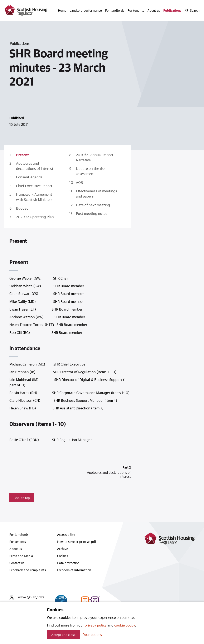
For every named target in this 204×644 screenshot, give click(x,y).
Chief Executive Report (34, 186)
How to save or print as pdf (77, 542)
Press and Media (21, 556)
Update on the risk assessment (91, 171)
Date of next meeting (93, 205)
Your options (93, 635)
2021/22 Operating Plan (35, 217)
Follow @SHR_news (27, 597)
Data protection (68, 563)
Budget (22, 208)
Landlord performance (86, 10)
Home (62, 10)
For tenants (136, 10)
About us (154, 10)
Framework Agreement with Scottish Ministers (34, 197)
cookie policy (125, 625)
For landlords (115, 10)
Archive (63, 549)
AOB (79, 182)
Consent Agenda (29, 177)
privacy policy (96, 625)
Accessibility (66, 535)
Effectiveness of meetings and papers (96, 193)
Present (22, 155)
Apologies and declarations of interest (35, 166)
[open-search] (192, 10)
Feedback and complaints (28, 570)
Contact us (17, 563)
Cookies (63, 556)
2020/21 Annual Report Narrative (95, 157)
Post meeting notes (92, 213)
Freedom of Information (74, 570)
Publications (172, 10)
